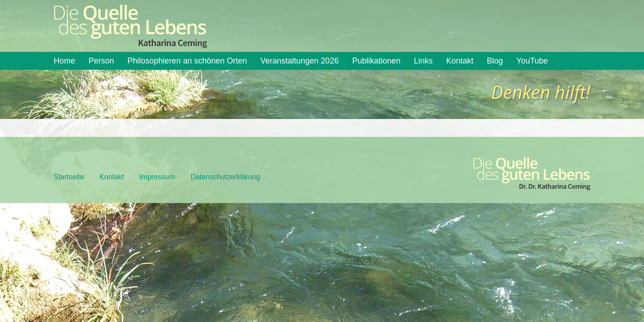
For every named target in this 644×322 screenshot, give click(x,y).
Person (101, 61)
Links (424, 61)
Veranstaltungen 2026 (299, 61)
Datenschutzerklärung (225, 177)
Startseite (69, 177)
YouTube (532, 61)
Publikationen (376, 61)
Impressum (157, 177)
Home (64, 61)
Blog (495, 61)
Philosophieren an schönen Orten (187, 61)
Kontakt (460, 61)
